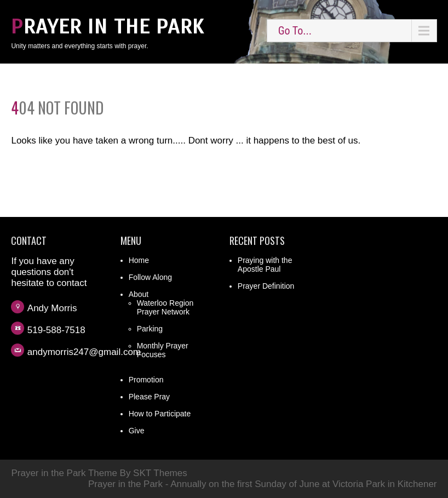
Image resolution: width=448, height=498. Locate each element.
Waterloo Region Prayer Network (165, 307)
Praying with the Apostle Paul (265, 265)
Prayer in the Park (108, 27)
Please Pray (149, 397)
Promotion (146, 380)
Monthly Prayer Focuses (163, 350)
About (139, 294)
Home (139, 260)
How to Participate (160, 414)
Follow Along (150, 277)
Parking (150, 329)
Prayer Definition (266, 286)
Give (137, 431)
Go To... (295, 31)
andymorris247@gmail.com (84, 352)
